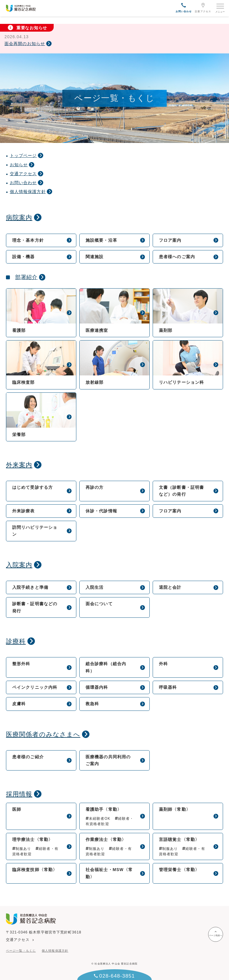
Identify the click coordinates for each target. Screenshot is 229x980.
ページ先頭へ (216, 934)
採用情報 (19, 794)
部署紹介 (27, 277)
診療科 (16, 641)
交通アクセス (203, 8)
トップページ (23, 155)
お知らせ (19, 165)
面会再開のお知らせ (25, 44)
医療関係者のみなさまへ (43, 734)
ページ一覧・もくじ (21, 951)
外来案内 (19, 465)
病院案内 (19, 217)
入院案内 (19, 565)
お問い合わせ (23, 183)
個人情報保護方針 (28, 192)
